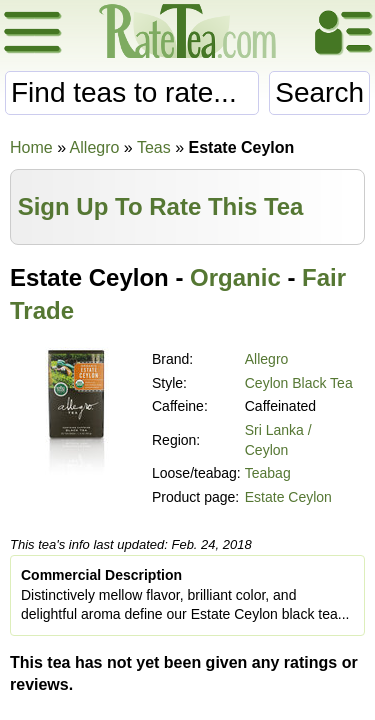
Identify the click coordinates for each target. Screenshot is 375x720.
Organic (235, 277)
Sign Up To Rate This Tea (161, 206)
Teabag (268, 473)
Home (31, 147)
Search (319, 92)
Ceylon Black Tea (299, 383)
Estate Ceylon (288, 497)
